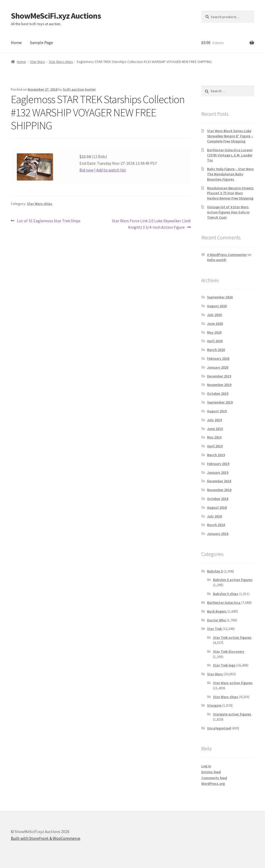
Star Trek (214, 629)
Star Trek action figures (232, 637)
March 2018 (216, 525)
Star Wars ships (61, 62)
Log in (206, 766)
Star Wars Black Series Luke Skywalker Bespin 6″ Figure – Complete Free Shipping (230, 136)
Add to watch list (111, 170)
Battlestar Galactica (224, 602)
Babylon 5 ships (226, 594)
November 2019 (219, 385)
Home (16, 42)
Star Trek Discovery (229, 651)
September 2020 (220, 297)
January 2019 (218, 472)
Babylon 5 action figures (233, 580)
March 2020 (216, 350)
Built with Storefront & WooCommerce (46, 838)
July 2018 (214, 516)
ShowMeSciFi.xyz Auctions (56, 16)
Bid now (86, 170)
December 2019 (219, 376)
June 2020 (215, 324)
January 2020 (218, 367)
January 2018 (218, 534)
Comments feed (214, 778)
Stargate (214, 705)
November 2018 (219, 490)
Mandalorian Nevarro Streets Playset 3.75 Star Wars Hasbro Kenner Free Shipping (230, 193)
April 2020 (215, 341)
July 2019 (214, 420)
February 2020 (218, 358)
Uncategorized (219, 728)
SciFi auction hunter (79, 89)
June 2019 (215, 429)
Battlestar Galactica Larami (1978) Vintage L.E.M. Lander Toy (230, 155)
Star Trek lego (224, 665)
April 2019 (215, 446)
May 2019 (214, 437)
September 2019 (220, 402)
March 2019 (216, 455)
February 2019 (218, 464)
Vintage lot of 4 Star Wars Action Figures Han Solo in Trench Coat (228, 212)
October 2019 (218, 393)
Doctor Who (216, 620)
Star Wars (38, 62)
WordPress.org (213, 784)
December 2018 (219, 481)
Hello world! (217, 260)
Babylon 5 (215, 571)
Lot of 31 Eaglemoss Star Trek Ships (49, 221)
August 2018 (217, 507)
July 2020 (214, 315)
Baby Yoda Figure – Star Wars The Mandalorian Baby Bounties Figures (230, 174)
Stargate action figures (232, 714)
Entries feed (211, 772)
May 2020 (214, 332)
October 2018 (218, 499)
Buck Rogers (217, 611)
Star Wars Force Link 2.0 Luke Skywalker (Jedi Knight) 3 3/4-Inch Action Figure (151, 224)
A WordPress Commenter (227, 255)
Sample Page (42, 42)
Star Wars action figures (233, 683)
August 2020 (217, 306)
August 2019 (217, 411)
